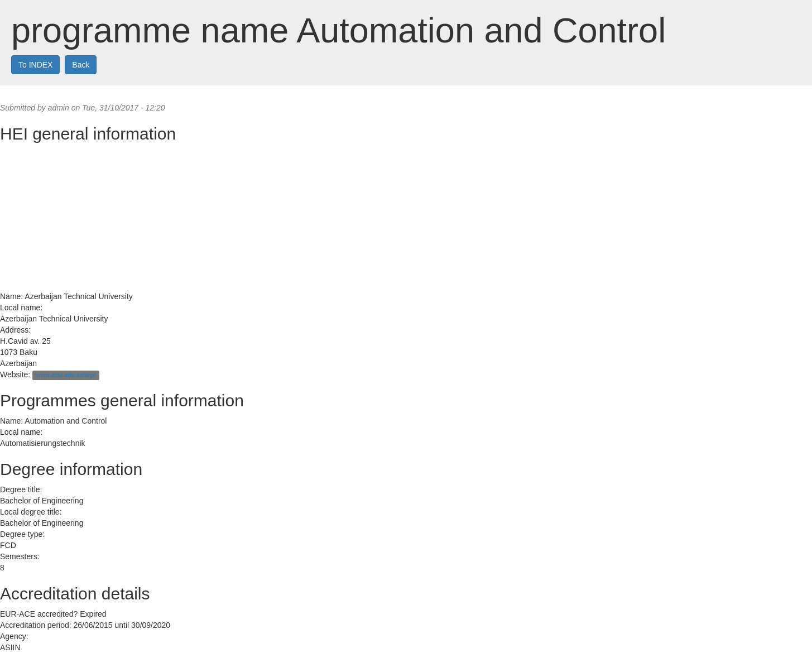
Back (81, 65)
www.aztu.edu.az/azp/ (66, 375)
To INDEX (35, 65)
